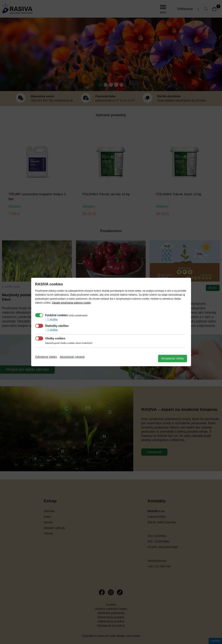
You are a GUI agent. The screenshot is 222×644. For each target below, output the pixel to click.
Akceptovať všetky (172, 358)
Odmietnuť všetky (46, 357)
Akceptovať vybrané (72, 357)
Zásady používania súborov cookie (71, 303)
